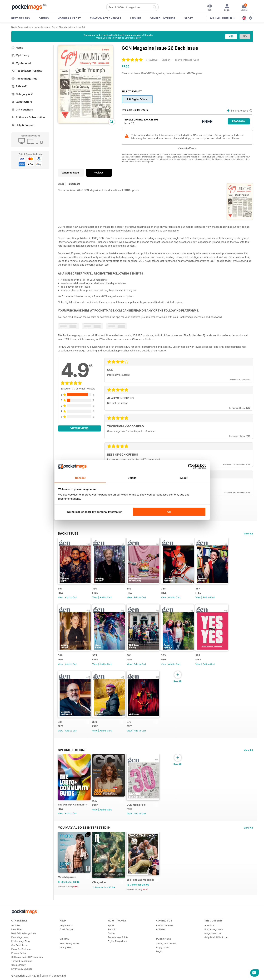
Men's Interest (41, 27)
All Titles (16, 932)
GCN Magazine (66, 27)
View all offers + (187, 148)
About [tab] (184, 478)
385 (96, 658)
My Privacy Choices (22, 976)
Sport (189, 18)
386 (60, 658)
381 (60, 726)
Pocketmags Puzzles (27, 71)
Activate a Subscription (28, 117)
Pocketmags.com (214, 936)
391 (60, 590)
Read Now (239, 121)
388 (166, 590)
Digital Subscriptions (21, 27)
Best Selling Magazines (24, 940)
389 (131, 590)
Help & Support (23, 125)
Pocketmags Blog (21, 948)
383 (166, 658)
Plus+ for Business (21, 956)
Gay (53, 27)
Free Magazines (20, 944)
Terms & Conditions (22, 968)
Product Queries (165, 932)
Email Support (67, 936)
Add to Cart (71, 599)
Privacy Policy (19, 960)
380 (96, 726)
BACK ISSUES (68, 533)
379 (131, 726)
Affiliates (161, 936)
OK (169, 512)
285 (96, 806)
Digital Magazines (117, 948)
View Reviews (79, 428)
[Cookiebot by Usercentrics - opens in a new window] (191, 466)
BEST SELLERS (21, 18)
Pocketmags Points (118, 944)
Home (17, 48)
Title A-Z (19, 86)
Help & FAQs (66, 932)
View (61, 599)
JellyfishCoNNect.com (216, 944)
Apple (111, 932)
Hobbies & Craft (69, 18)
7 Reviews (152, 60)
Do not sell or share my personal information (95, 512)
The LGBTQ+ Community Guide (74, 810)
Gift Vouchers (22, 110)
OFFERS (44, 18)
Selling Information (166, 950)
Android (112, 936)
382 (202, 658)
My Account (21, 63)
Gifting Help (66, 954)
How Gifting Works (69, 950)
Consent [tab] (80, 478)
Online (111, 940)
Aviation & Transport (105, 18)
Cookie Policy (19, 972)
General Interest (163, 18)
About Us (209, 932)
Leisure (136, 18)
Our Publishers (19, 952)
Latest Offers (22, 102)
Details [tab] (132, 478)
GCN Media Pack (138, 810)
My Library (20, 55)
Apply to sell (163, 954)
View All (248, 534)
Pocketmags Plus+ (25, 79)
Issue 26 (81, 27)
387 (202, 590)
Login (159, 958)
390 (96, 590)
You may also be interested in (84, 833)
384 (131, 658)
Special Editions (72, 754)
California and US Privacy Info (27, 964)
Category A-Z (22, 94)
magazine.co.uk (213, 940)
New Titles (17, 936)
